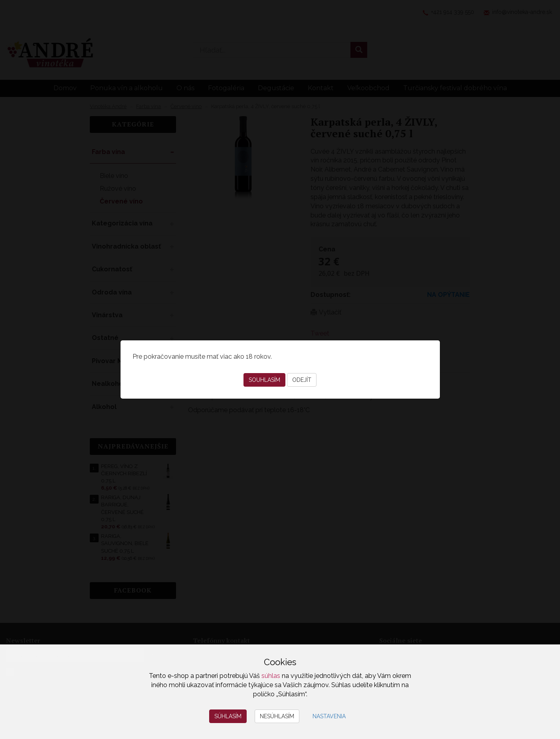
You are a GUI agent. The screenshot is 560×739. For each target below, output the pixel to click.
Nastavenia (329, 716)
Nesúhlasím (277, 716)
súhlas (271, 676)
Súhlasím (228, 716)
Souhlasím (264, 380)
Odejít (302, 380)
